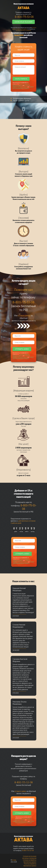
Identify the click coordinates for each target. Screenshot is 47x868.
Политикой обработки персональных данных (21, 85)
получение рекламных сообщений (23, 30)
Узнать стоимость (21, 79)
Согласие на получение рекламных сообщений (23, 87)
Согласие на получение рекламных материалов (29, 857)
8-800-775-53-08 (24, 17)
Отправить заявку (22, 349)
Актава (23, 8)
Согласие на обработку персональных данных (21, 86)
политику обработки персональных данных (24, 28)
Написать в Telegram (23, 22)
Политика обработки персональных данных (30, 865)
